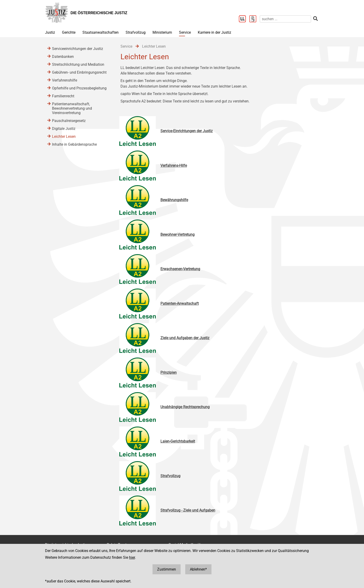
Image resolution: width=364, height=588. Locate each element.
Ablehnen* (198, 569)
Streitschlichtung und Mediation (78, 64)
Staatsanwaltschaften (101, 32)
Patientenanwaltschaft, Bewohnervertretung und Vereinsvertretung (72, 108)
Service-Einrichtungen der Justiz (187, 131)
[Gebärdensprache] (255, 19)
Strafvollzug (136, 32)
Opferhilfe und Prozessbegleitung (79, 88)
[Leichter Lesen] (244, 19)
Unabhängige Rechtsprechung (185, 407)
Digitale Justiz (64, 129)
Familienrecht (63, 96)
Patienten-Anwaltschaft (180, 304)
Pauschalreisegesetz (69, 121)
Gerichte (69, 32)
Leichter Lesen (64, 136)
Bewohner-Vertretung (177, 235)
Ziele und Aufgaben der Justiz (185, 338)
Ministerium (162, 32)
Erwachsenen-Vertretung (180, 269)
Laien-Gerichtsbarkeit (178, 441)
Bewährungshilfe (174, 200)
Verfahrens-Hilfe (174, 166)
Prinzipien (169, 373)
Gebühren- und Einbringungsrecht (79, 72)
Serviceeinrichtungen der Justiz (78, 49)
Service (185, 32)
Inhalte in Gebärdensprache (74, 144)
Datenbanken (63, 57)
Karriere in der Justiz (214, 32)
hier (132, 557)
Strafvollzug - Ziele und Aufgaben (188, 510)
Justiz (50, 32)
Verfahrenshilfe (65, 80)
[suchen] (285, 19)
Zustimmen (167, 569)
